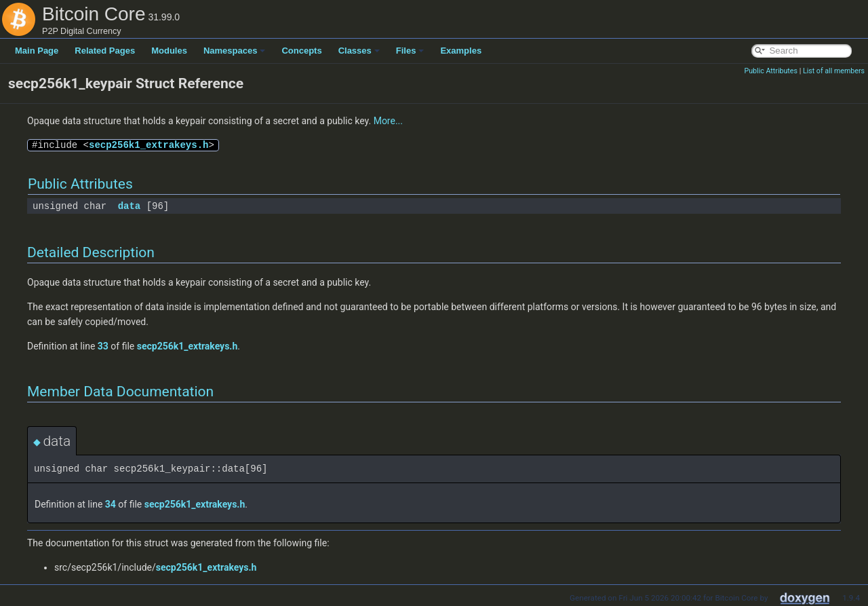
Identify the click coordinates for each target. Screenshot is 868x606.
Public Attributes (771, 71)
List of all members (834, 71)
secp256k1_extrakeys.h (149, 145)
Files (410, 51)
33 (103, 346)
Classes (359, 51)
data (130, 206)
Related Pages (105, 51)
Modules (169, 51)
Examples (461, 51)
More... (388, 121)
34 (111, 504)
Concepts (301, 51)
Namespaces (235, 51)
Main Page (37, 51)
